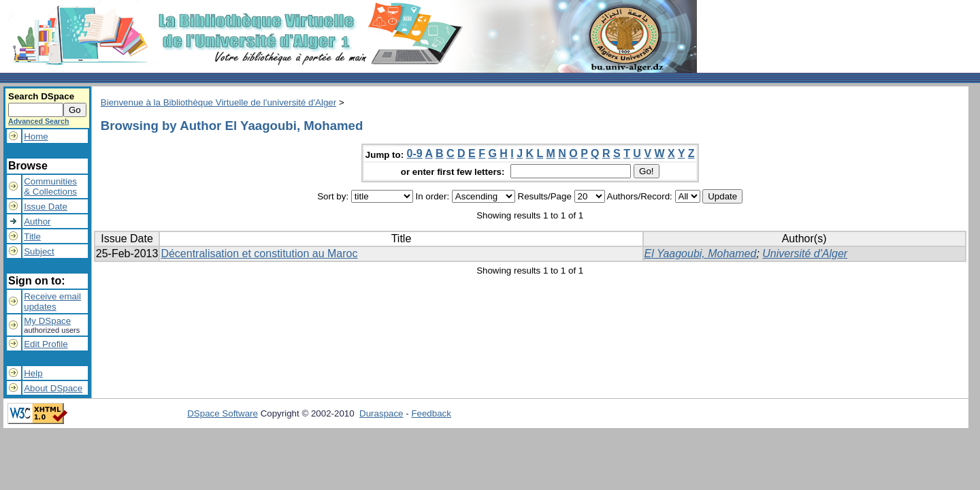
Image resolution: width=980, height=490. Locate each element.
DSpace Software (223, 413)
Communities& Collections (50, 186)
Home (36, 136)
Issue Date (46, 207)
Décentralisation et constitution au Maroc (259, 254)
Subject (39, 251)
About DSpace (53, 388)
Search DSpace (41, 96)
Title (32, 236)
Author (37, 222)
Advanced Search (38, 121)
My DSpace (47, 321)
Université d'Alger (805, 254)
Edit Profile (46, 344)
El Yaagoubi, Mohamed (701, 254)
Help (33, 373)
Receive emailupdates (52, 301)
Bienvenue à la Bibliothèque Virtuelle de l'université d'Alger (218, 102)
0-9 (415, 153)
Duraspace (381, 413)
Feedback (431, 413)
